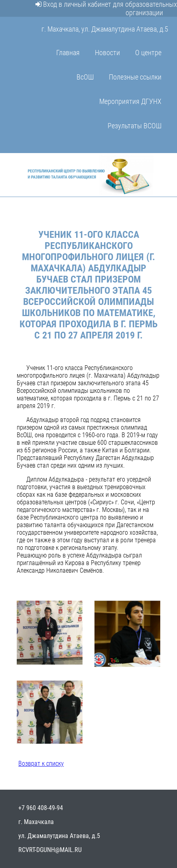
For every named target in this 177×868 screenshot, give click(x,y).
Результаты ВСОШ (135, 126)
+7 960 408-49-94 (41, 808)
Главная (68, 53)
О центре (148, 53)
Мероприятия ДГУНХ (130, 101)
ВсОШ (85, 77)
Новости (107, 53)
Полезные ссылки (135, 77)
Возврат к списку (41, 763)
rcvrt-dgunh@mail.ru (50, 850)
